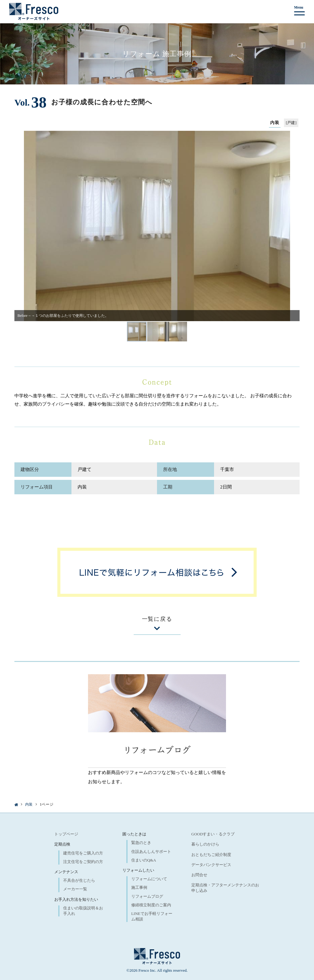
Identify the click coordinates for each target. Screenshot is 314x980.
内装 (29, 804)
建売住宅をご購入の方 (83, 853)
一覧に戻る (157, 624)
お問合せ (199, 875)
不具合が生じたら (79, 880)
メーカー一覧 (75, 889)
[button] (21, 226)
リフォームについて (149, 879)
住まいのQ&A (144, 860)
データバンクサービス (211, 865)
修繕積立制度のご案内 (151, 905)
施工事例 (139, 887)
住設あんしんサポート (151, 852)
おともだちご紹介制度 (211, 855)
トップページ (66, 834)
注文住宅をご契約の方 (83, 862)
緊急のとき (141, 843)
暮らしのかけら (205, 844)
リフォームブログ (147, 896)
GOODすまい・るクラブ (213, 834)
